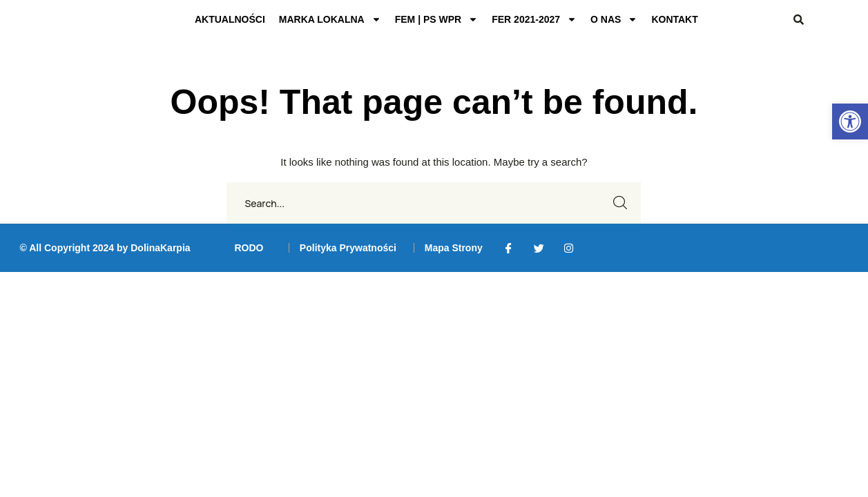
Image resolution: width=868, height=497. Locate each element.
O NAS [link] (614, 19)
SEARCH (620, 203)
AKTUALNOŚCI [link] (230, 19)
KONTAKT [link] (674, 19)
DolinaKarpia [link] (160, 248)
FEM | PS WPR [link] (436, 19)
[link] (850, 121)
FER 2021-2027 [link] (534, 19)
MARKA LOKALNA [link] (330, 19)
